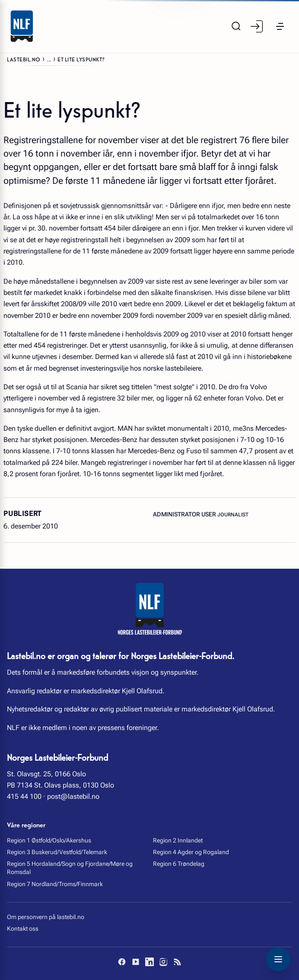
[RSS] (177, 962)
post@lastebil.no (73, 796)
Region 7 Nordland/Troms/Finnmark (55, 884)
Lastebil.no (24, 59)
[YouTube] (136, 962)
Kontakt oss (23, 929)
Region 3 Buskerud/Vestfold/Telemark (57, 852)
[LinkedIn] (149, 962)
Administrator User (185, 514)
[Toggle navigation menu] (278, 959)
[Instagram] (163, 962)
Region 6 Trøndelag (179, 864)
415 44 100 (24, 796)
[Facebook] (122, 962)
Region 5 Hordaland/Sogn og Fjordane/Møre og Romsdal (70, 868)
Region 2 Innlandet (178, 840)
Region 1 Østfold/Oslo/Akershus (49, 840)
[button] (280, 26)
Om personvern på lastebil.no (46, 917)
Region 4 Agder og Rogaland (191, 852)
